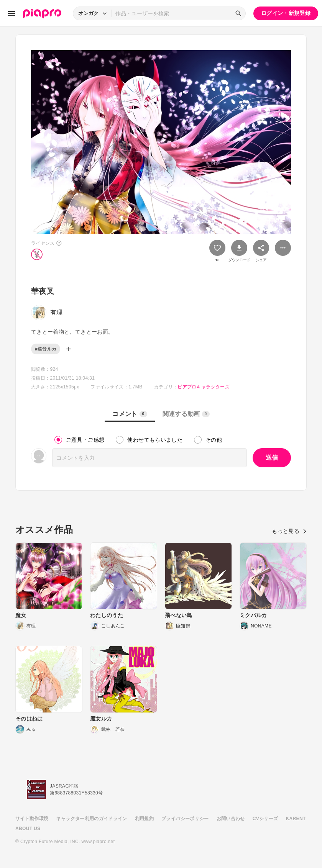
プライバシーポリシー (185, 819)
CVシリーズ (265, 819)
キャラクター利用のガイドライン (91, 819)
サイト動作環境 (32, 819)
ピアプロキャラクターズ (204, 387)
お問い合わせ (231, 819)
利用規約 (144, 819)
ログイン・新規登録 (286, 13)
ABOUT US (28, 829)
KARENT (296, 819)
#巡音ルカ (46, 349)
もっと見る (289, 531)
